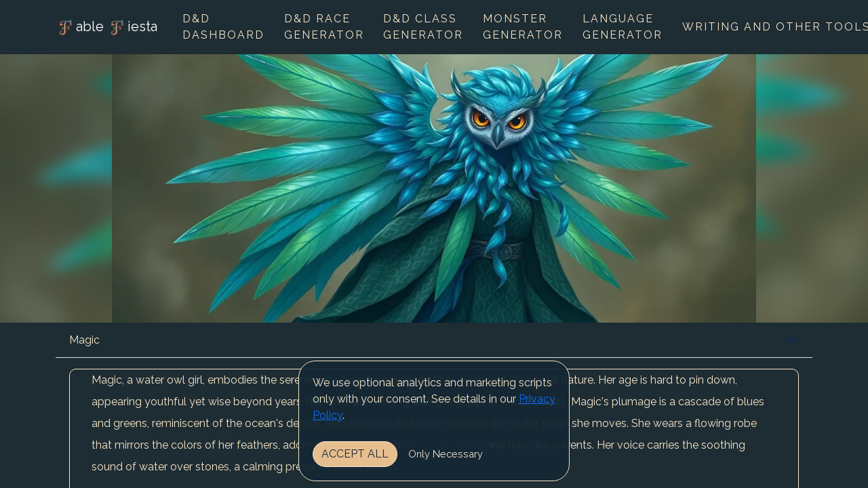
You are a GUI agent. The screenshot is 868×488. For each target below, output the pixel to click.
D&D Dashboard (223, 27)
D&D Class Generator (423, 27)
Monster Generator (523, 27)
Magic (84, 340)
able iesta (106, 28)
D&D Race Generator (324, 27)
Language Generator (623, 27)
